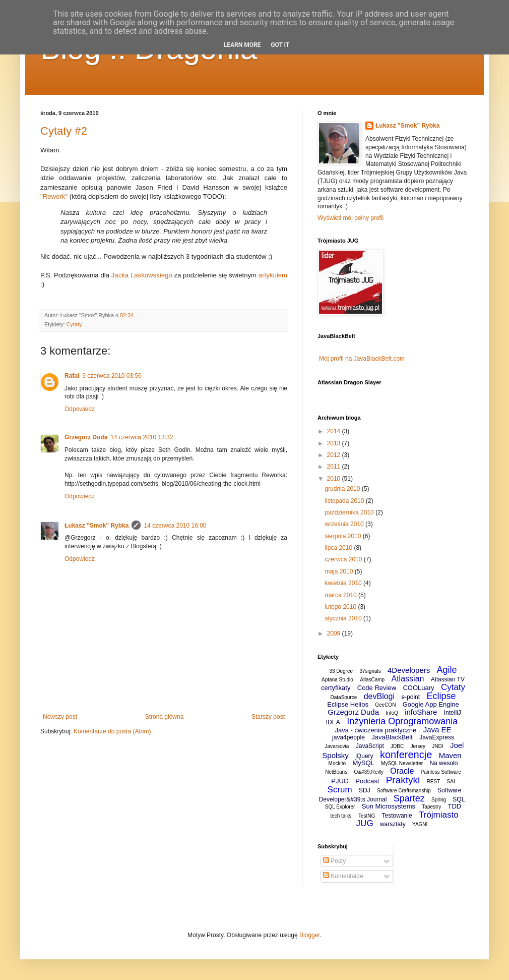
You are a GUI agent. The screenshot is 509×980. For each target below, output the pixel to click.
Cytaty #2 (64, 131)
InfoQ (392, 713)
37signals (370, 671)
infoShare (421, 712)
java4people (348, 737)
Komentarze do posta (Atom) (112, 731)
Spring (439, 800)
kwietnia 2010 (344, 583)
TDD (454, 806)
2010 (335, 479)
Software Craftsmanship (404, 791)
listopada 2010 (345, 501)
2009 (335, 633)
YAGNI (420, 824)
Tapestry (431, 807)
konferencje (406, 755)
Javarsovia (337, 746)
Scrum (340, 790)
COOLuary (418, 688)
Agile (447, 670)
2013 (335, 443)
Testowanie (397, 816)
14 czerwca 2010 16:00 (175, 526)
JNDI (437, 746)
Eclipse (441, 696)
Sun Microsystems (389, 806)
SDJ (365, 790)
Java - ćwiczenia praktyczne (375, 730)
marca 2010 (341, 595)
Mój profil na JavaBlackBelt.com (362, 359)
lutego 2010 (341, 607)
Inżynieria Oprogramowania (402, 721)
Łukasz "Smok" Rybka (97, 526)
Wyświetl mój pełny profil (351, 218)
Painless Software (441, 772)
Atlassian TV (448, 679)
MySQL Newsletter (402, 763)
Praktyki (403, 780)
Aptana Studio (337, 680)
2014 (335, 431)
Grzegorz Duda (86, 437)
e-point (410, 697)
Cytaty (74, 324)
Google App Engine (431, 704)
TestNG (367, 816)
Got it (280, 45)
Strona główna (165, 717)
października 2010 (350, 512)
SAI (451, 782)
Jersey (418, 746)
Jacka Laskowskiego (142, 275)
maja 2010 (339, 571)
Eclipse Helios (348, 704)
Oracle (402, 771)
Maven (450, 755)
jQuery (364, 756)
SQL (459, 799)
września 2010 (345, 524)
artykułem (273, 275)
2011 (335, 467)
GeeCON (385, 705)
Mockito (337, 763)
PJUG (340, 781)
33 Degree (341, 671)
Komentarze (343, 876)
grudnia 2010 (343, 489)
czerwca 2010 (344, 559)
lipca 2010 (339, 548)
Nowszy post (60, 717)
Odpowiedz (80, 409)
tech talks (341, 816)
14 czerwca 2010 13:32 (142, 437)
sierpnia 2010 (343, 536)
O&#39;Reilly (369, 772)
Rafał (72, 376)
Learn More (242, 45)
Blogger (310, 935)
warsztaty (393, 824)
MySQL (363, 763)
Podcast (367, 781)
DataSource (344, 697)
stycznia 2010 (344, 618)
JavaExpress (437, 737)
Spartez (409, 798)
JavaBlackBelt (392, 737)
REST (434, 782)
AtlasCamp (372, 680)
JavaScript (370, 746)
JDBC (397, 746)
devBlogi (379, 696)
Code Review (377, 688)
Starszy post (268, 717)
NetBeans (336, 772)
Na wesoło (443, 763)
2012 (335, 455)
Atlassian (408, 679)
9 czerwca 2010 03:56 (112, 376)
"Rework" (54, 196)
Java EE (437, 730)
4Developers (409, 670)
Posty (334, 861)
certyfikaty (336, 688)
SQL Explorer (340, 807)
